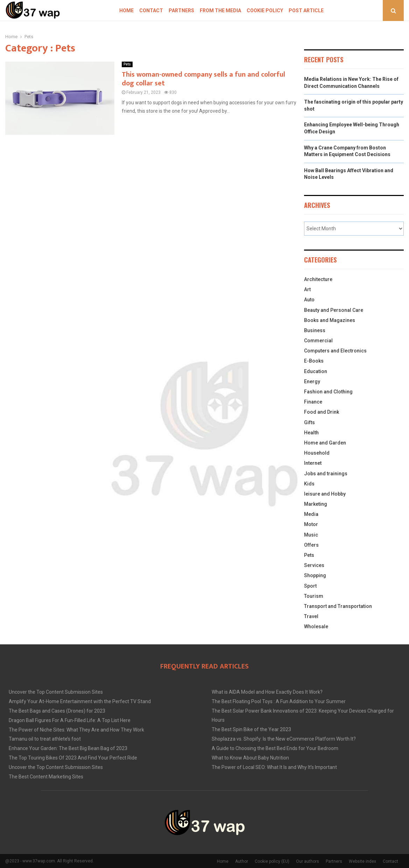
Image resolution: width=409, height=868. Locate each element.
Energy (312, 381)
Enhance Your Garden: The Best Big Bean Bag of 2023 (68, 748)
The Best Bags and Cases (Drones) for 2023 (57, 711)
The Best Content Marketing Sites (46, 777)
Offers (311, 545)
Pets (127, 64)
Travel (311, 616)
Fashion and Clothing (328, 392)
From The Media (220, 10)
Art (307, 289)
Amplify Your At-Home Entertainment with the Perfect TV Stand (80, 701)
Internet (313, 463)
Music (311, 535)
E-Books (314, 361)
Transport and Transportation (338, 606)
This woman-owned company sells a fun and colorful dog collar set (203, 79)
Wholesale (316, 626)
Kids (309, 484)
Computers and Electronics (335, 351)
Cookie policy (265, 10)
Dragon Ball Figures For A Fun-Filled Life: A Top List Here (70, 720)
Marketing (316, 504)
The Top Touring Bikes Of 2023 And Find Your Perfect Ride (73, 758)
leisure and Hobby (325, 494)
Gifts (309, 422)
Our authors (308, 861)
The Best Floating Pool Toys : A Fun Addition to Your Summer (279, 701)
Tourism (314, 596)
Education (316, 371)
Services (314, 565)
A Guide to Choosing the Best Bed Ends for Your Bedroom (275, 748)
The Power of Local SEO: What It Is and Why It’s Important (274, 767)
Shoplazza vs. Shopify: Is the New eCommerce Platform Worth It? (284, 739)
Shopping (315, 575)
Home (126, 10)
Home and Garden (325, 443)
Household (317, 453)
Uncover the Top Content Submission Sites (56, 692)
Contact (151, 10)
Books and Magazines (330, 320)
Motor (311, 524)
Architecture (318, 279)
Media (311, 514)
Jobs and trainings (326, 474)
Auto (309, 300)
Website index (362, 861)
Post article (306, 10)
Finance (313, 402)
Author (242, 861)
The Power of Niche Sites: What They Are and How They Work (76, 730)
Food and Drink (322, 412)
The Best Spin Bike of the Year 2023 (251, 729)
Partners (181, 10)
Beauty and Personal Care (334, 310)
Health (311, 433)
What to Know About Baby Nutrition (250, 758)
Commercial (318, 341)
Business (315, 330)
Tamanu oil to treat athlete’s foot (45, 739)
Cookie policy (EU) (272, 861)
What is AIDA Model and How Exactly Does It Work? (267, 692)
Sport (310, 586)
